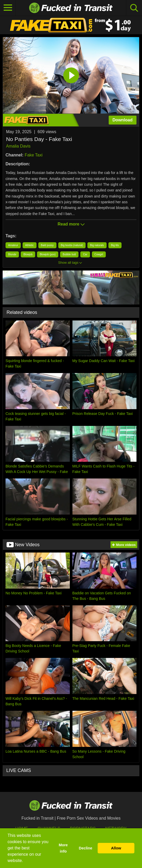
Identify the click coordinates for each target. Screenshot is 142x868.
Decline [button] (85, 848)
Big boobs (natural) (72, 245)
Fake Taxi (34, 155)
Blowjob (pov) (48, 254)
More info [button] (63, 848)
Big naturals (97, 245)
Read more (71, 224)
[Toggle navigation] (8, 8)
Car (85, 254)
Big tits (115, 245)
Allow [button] (116, 848)
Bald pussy (47, 245)
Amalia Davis (18, 146)
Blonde (12, 254)
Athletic (30, 245)
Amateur (13, 245)
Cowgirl (99, 254)
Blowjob (28, 254)
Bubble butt (69, 254)
